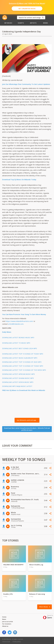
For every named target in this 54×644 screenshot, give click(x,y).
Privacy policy (17, 641)
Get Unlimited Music (27, 9)
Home (4, 617)
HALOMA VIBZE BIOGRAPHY (13, 565)
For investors (7, 624)
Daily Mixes (7, 332)
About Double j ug (36, 565)
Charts (21, 23)
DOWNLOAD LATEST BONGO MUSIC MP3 (18, 337)
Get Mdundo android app (26, 420)
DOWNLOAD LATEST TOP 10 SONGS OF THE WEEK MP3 (24, 370)
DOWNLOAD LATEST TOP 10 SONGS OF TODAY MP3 (23, 354)
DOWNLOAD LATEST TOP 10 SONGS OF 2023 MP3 (22, 362)
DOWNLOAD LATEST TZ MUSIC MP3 (16, 343)
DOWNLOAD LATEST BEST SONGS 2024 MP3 (20, 348)
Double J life (8, 594)
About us (5, 626)
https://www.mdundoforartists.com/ (19, 321)
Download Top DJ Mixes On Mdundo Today (19, 179)
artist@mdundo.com (16, 324)
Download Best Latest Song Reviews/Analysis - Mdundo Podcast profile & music (27, 429)
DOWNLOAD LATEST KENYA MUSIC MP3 (18, 382)
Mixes (46, 23)
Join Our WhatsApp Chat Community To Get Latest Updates (26, 84)
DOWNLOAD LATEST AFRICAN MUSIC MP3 (18, 374)
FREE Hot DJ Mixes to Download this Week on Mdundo (24, 390)
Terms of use (6, 641)
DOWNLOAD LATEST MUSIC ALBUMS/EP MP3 (20, 358)
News (4, 619)
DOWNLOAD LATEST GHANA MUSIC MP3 (18, 378)
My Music (8, 23)
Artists (33, 23)
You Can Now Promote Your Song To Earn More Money (24, 314)
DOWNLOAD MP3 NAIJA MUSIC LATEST (17, 386)
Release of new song (37, 594)
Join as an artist (8, 622)
